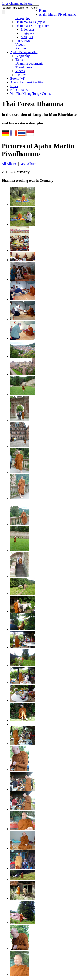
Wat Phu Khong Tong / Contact (31, 94)
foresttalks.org (17, 3)
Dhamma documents (29, 63)
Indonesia (27, 29)
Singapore (28, 33)
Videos (20, 45)
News (14, 86)
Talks (19, 60)
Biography (23, 18)
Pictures (21, 48)
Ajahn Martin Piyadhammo (57, 14)
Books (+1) (18, 78)
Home (43, 11)
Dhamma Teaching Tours (32, 26)
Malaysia (27, 37)
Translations (24, 67)
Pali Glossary (19, 90)
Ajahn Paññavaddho (24, 52)
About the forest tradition (27, 82)
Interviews (23, 41)
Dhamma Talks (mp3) (30, 22)
